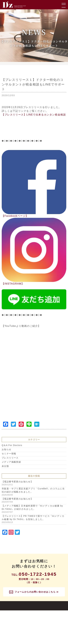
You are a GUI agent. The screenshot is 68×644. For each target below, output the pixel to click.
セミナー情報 (9, 454)
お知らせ (7, 449)
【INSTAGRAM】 (13, 284)
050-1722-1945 (38, 574)
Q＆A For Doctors (12, 445)
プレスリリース (10, 458)
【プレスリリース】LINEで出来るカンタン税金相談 (34, 115)
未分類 (5, 466)
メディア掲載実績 (11, 462)
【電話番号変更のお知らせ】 (17, 482)
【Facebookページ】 (15, 216)
